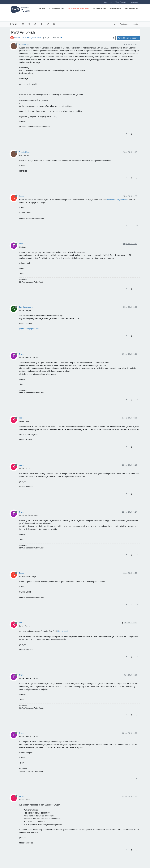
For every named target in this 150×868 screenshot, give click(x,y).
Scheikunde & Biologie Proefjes (28, 38)
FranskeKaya (24, 44)
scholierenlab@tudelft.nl (118, 200)
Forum (14, 24)
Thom (21, 244)
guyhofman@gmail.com (29, 329)
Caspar (22, 196)
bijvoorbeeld (62, 631)
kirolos (22, 418)
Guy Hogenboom (26, 307)
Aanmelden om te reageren (128, 38)
